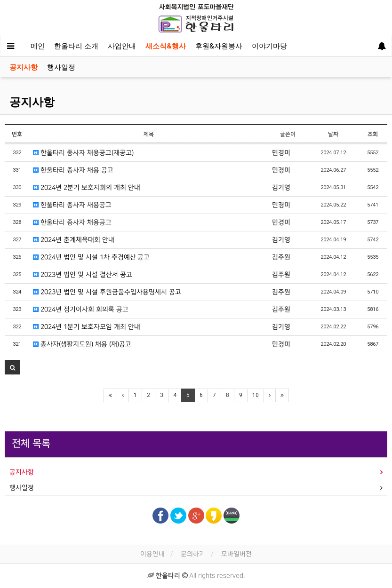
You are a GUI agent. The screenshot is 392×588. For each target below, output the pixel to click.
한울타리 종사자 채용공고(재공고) (83, 153)
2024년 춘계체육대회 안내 (74, 240)
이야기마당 (269, 46)
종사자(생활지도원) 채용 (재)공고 (82, 344)
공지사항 (24, 67)
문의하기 (193, 554)
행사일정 (61, 67)
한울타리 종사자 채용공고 (72, 205)
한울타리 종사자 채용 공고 (73, 170)
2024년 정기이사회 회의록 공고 (81, 309)
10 (256, 395)
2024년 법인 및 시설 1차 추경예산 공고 (91, 257)
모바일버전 (236, 554)
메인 (38, 46)
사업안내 (122, 46)
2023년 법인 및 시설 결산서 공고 (82, 274)
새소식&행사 (166, 46)
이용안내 (152, 554)
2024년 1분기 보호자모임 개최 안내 (86, 327)
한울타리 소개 (76, 46)
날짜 (333, 134)
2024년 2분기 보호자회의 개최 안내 (86, 187)
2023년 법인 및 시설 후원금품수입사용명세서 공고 (107, 292)
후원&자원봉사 (219, 46)
